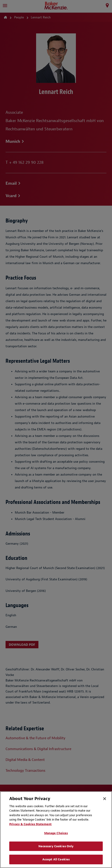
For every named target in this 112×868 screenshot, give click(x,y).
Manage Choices (56, 833)
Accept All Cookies (56, 859)
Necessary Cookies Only (56, 846)
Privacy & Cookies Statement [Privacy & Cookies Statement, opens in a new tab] (30, 824)
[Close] (105, 799)
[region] (56, 830)
